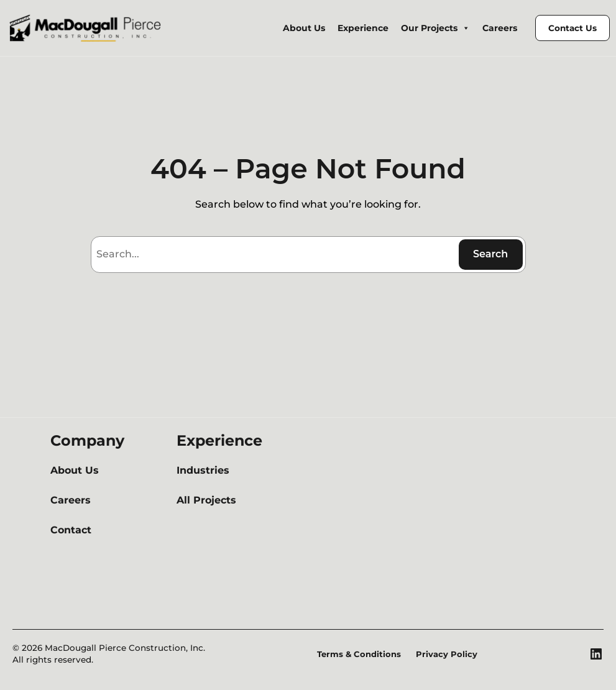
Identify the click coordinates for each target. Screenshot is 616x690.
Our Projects (444, 28)
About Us (321, 28)
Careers (505, 28)
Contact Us (575, 28)
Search (490, 254)
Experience (376, 28)
